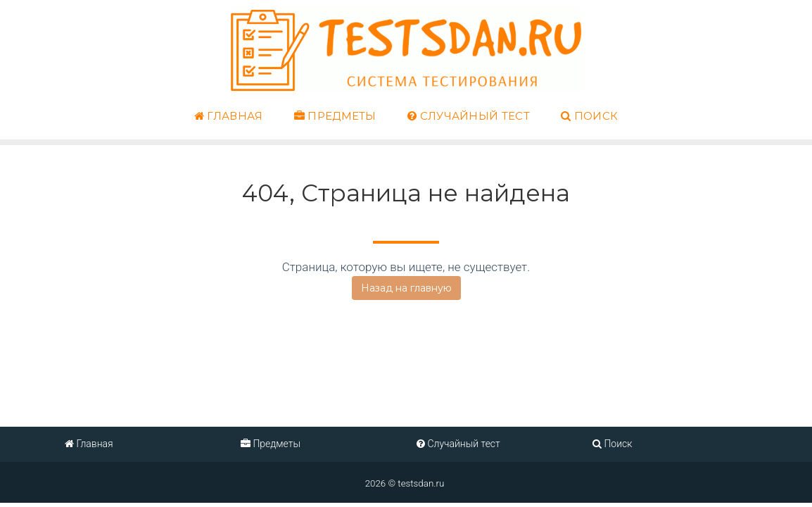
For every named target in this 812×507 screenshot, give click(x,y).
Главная (229, 116)
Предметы (335, 116)
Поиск (589, 116)
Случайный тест (469, 116)
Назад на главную (406, 288)
